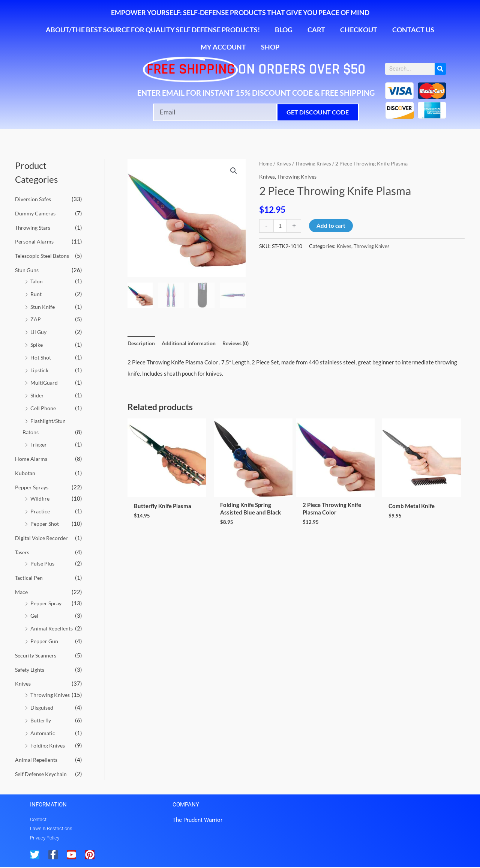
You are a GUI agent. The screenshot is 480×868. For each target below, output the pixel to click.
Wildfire (40, 498)
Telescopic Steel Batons (44, 256)
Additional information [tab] (193, 343)
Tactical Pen (30, 577)
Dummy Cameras (36, 213)
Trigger (39, 444)
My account (223, 47)
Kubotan (25, 472)
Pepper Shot (45, 524)
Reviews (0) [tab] (245, 343)
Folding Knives (48, 745)
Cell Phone (43, 408)
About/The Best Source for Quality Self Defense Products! (153, 30)
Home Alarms (32, 459)
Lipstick (40, 370)
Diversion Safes (34, 199)
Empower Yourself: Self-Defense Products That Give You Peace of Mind (240, 12)
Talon (37, 281)
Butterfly (42, 720)
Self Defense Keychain (43, 773)
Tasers (23, 552)
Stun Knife (43, 306)
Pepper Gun (45, 641)
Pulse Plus (43, 563)
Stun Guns (28, 270)
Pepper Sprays (33, 487)
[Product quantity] (281, 226)
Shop (270, 47)
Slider (37, 395)
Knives (23, 683)
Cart (316, 30)
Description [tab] (142, 343)
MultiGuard (45, 382)
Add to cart (332, 226)
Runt (36, 294)
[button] (233, 171)
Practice (41, 511)
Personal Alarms (35, 241)
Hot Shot (41, 357)
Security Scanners (37, 655)
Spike (37, 344)
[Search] (440, 69)
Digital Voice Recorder (43, 537)
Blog (284, 30)
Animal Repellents (53, 628)
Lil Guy (39, 332)
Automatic (43, 732)
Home (266, 163)
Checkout (359, 30)
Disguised (43, 707)
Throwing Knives (51, 694)
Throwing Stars (34, 227)
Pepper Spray (47, 603)
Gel (35, 615)
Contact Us (413, 30)
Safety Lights (31, 669)
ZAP (36, 319)
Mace (22, 591)
